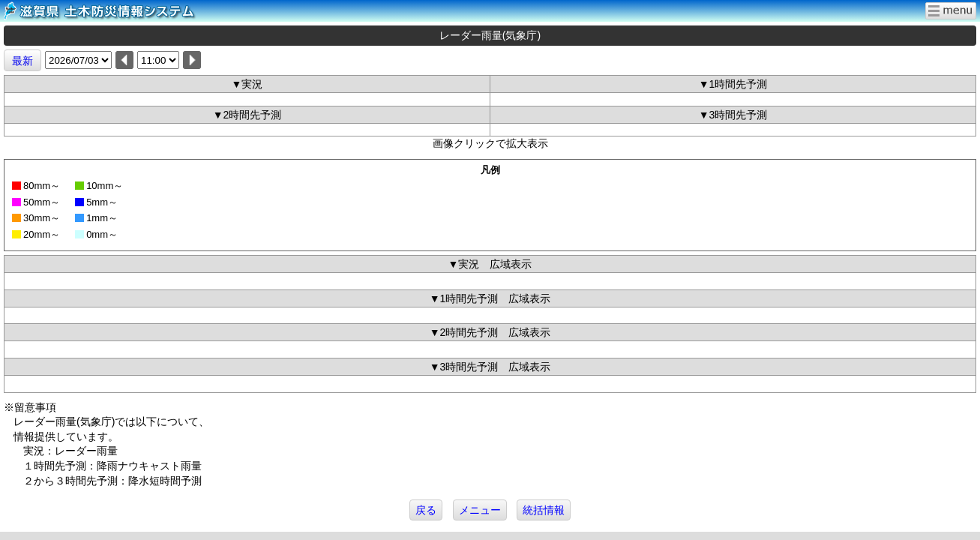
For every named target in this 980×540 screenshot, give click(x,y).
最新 (22, 61)
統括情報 (544, 510)
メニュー (480, 510)
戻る (426, 510)
